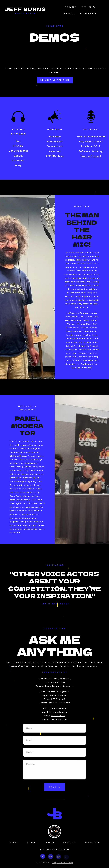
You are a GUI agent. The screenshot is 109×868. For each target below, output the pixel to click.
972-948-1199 (59, 699)
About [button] (50, 842)
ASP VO (47, 708)
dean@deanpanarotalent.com (59, 686)
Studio (89, 7)
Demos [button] (14, 842)
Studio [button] (32, 842)
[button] (43, 857)
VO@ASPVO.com (59, 719)
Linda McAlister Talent (51, 692)
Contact (89, 14)
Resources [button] (92, 842)
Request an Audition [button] (55, 80)
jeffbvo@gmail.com (55, 848)
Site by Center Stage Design (63, 863)
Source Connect (91, 155)
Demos (71, 7)
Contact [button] (70, 842)
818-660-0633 (58, 682)
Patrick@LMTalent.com (59, 703)
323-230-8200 (58, 716)
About (69, 14)
